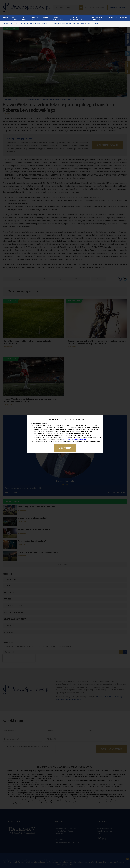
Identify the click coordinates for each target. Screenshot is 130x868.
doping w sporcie (10, 23)
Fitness (45, 17)
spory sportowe (83, 23)
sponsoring (71, 23)
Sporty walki (35, 18)
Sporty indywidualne (76, 18)
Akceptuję (65, 448)
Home (6, 17)
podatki (61, 23)
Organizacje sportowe (97, 18)
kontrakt (53, 23)
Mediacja (123, 17)
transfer (95, 23)
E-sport (24, 18)
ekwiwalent (23, 23)
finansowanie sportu (39, 23)
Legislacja (113, 17)
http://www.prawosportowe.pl (74, 439)
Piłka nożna (14, 18)
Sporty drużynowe (57, 18)
